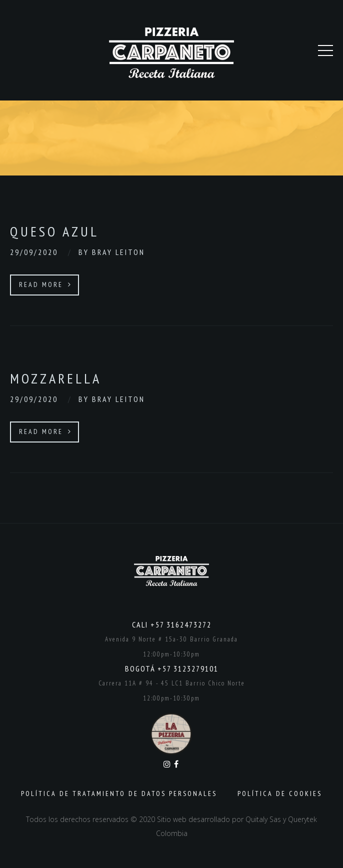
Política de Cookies (280, 793)
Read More (45, 284)
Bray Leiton (118, 252)
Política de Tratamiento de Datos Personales (119, 793)
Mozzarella (56, 378)
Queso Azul (54, 231)
